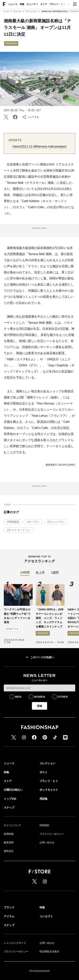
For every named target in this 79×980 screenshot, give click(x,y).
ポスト (43, 772)
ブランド (9, 907)
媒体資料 (9, 842)
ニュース (13, 4)
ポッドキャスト (49, 790)
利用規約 (44, 825)
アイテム (9, 916)
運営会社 (9, 851)
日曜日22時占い (13, 790)
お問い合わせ (47, 842)
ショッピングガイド (15, 943)
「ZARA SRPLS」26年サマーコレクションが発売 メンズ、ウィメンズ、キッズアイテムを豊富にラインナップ (50, 618)
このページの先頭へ (39, 657)
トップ (6, 11)
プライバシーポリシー (52, 834)
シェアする (30, 117)
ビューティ (32, 4)
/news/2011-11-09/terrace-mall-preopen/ (39, 146)
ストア (44, 4)
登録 (39, 706)
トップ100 (10, 799)
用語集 (43, 799)
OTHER (63, 697)
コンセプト (46, 916)
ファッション (31, 11)
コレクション (47, 763)
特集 (22, 4)
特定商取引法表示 (49, 952)
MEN (18, 697)
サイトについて (12, 825)
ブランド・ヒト (57, 4)
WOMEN (40, 697)
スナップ (9, 807)
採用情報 (9, 834)
